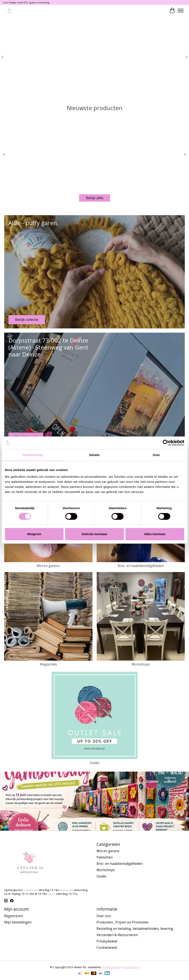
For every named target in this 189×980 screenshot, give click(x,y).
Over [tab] (157, 455)
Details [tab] (95, 455)
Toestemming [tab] (33, 455)
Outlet (94, 763)
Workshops (141, 664)
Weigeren (34, 534)
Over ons (104, 916)
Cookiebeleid (107, 948)
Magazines (48, 664)
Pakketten (105, 857)
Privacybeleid (107, 941)
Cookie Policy (111, 967)
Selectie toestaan (94, 534)
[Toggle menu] (181, 11)
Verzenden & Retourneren (117, 935)
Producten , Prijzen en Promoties (122, 922)
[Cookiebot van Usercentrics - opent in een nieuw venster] (166, 443)
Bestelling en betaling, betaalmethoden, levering (135, 929)
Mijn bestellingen (18, 922)
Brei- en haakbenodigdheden (141, 566)
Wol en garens (48, 566)
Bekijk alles (95, 198)
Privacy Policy (131, 967)
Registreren (14, 916)
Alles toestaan (155, 534)
